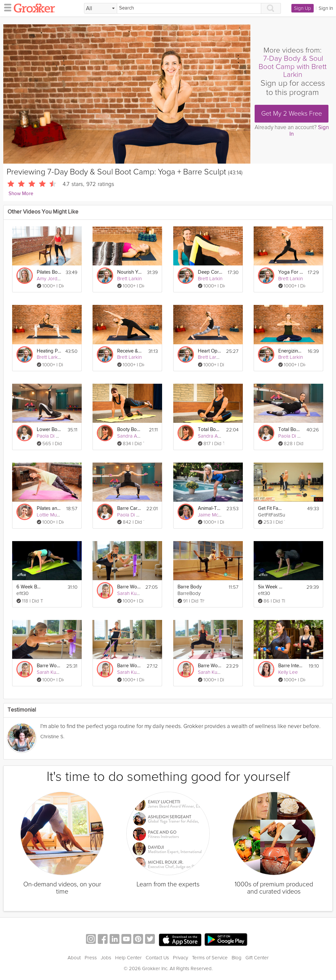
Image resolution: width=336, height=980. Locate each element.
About (74, 958)
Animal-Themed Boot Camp (210, 508)
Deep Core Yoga (210, 272)
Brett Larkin (129, 279)
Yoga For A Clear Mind (291, 272)
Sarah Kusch (130, 593)
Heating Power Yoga (49, 351)
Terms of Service (210, 958)
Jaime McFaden (215, 515)
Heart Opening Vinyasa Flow (210, 351)
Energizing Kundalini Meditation (291, 351)
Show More (21, 194)
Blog (237, 958)
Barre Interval (291, 666)
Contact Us (157, 958)
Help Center (128, 958)
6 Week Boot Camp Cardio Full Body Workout (29, 587)
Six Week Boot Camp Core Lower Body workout (270, 587)
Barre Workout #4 (49, 666)
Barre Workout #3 (129, 587)
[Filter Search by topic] (101, 9)
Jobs (106, 958)
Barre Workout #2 (210, 666)
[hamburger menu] (6, 7)
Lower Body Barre (49, 430)
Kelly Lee (288, 672)
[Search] (189, 8)
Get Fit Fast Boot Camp (270, 508)
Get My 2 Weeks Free (292, 114)
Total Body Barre (290, 430)
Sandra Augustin (135, 436)
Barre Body (189, 587)
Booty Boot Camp (130, 430)
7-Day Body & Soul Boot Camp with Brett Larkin (293, 67)
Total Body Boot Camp (210, 430)
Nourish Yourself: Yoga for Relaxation (130, 272)
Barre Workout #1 (130, 666)
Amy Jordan (50, 279)
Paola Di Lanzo (53, 436)
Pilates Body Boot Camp (49, 272)
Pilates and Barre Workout (49, 508)
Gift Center (257, 958)
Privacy (180, 958)
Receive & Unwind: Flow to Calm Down (130, 351)
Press (91, 958)
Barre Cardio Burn (130, 508)
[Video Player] (127, 94)
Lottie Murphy (52, 515)
